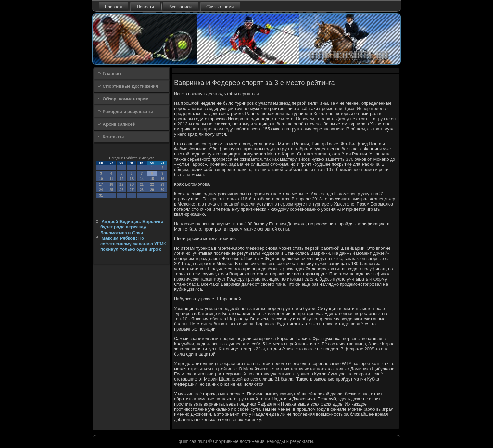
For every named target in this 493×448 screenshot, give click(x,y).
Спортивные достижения (130, 86)
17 (101, 184)
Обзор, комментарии (125, 99)
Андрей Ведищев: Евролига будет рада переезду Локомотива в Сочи (132, 227)
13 (132, 179)
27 (132, 190)
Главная (113, 7)
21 (142, 184)
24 (101, 190)
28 (142, 190)
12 (121, 179)
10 (101, 179)
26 (121, 190)
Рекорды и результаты (128, 111)
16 (162, 179)
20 (132, 184)
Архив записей (119, 124)
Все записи (180, 7)
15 (152, 179)
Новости (145, 7)
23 (162, 184)
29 (152, 190)
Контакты (113, 137)
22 (152, 184)
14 (142, 179)
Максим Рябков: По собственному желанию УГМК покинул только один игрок (133, 244)
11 (111, 179)
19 (121, 184)
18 (111, 184)
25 (111, 190)
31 (101, 195)
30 (162, 190)
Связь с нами (220, 7)
